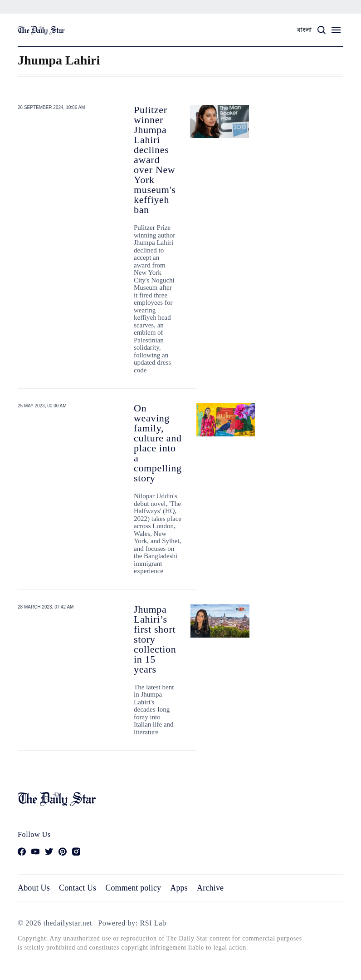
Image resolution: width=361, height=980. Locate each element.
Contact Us (78, 888)
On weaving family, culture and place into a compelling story (158, 443)
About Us (34, 888)
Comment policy (133, 888)
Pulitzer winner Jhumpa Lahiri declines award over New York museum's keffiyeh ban (155, 160)
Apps (179, 888)
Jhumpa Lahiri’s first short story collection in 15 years (155, 639)
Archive (210, 888)
